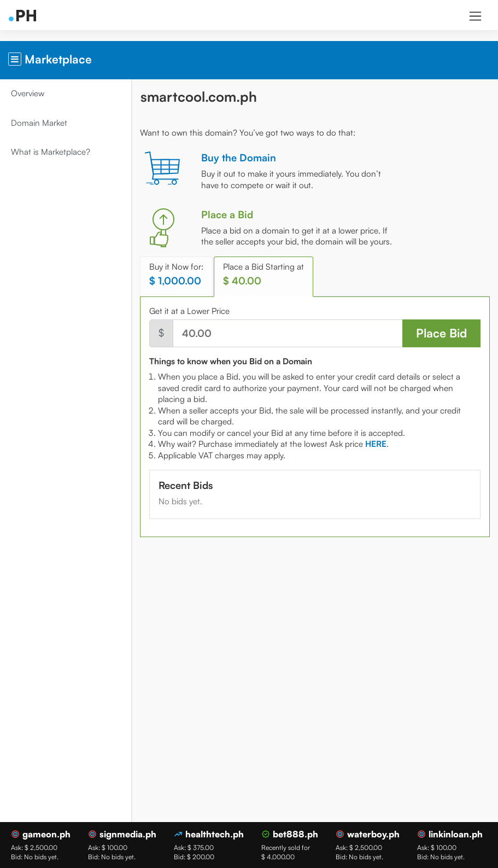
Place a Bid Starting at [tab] (263, 274)
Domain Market (39, 123)
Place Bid (441, 333)
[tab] (376, 444)
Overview (28, 93)
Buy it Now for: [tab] (176, 274)
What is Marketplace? (51, 152)
